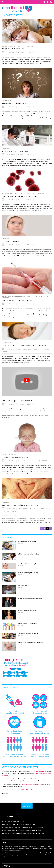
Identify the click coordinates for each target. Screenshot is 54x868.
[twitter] (44, 2)
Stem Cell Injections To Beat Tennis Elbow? (17, 301)
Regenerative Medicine (8, 46)
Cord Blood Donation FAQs (11, 241)
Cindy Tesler (5, 824)
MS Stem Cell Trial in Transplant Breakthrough (28, 573)
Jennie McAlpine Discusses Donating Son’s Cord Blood (30, 598)
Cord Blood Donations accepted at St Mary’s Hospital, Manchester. (26, 833)
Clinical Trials (6, 296)
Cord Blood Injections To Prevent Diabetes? (27, 623)
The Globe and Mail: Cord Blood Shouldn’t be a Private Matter (24, 346)
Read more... (5, 793)
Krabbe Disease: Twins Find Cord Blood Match (28, 633)
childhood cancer (27, 461)
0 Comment (21, 52)
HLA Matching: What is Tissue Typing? (15, 151)
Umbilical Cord (44, 509)
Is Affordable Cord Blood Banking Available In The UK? (28, 827)
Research (20, 46)
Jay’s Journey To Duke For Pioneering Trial (27, 541)
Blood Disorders (7, 194)
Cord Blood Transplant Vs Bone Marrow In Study (28, 554)
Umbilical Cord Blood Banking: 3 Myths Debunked (20, 505)
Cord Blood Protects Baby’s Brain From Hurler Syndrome (30, 642)
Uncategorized (28, 46)
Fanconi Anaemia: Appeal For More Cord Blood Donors (22, 196)
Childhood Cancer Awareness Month (15, 457)
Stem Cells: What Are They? (16, 821)
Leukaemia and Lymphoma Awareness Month (19, 401)
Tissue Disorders (32, 296)
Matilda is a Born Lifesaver (24, 585)
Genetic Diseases (19, 194)
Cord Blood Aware (11, 52)
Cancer (20, 461)
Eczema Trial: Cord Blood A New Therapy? (27, 564)
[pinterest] (51, 2)
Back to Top (27, 806)
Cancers (16, 398)
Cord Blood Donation (34, 349)
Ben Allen (4, 821)
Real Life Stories (30, 194)
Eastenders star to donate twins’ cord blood (28, 611)
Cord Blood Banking (23, 349)
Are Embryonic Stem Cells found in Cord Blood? (23, 824)
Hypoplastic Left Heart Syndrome (14, 49)
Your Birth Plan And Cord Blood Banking (16, 104)
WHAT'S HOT (5, 298)
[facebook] (48, 2)
